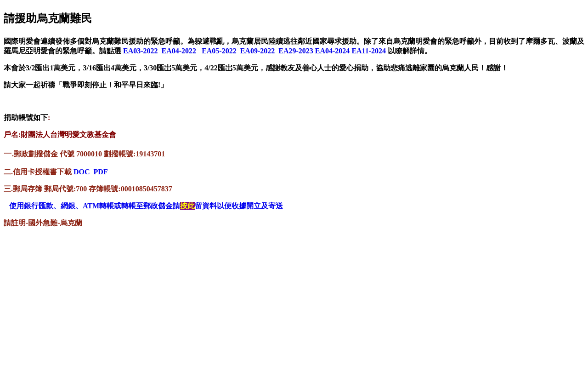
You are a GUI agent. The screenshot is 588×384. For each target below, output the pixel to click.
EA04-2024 (333, 51)
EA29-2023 (296, 51)
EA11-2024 (369, 51)
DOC (82, 172)
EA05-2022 (220, 51)
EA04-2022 (179, 51)
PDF (101, 172)
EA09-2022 (258, 51)
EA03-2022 (141, 51)
